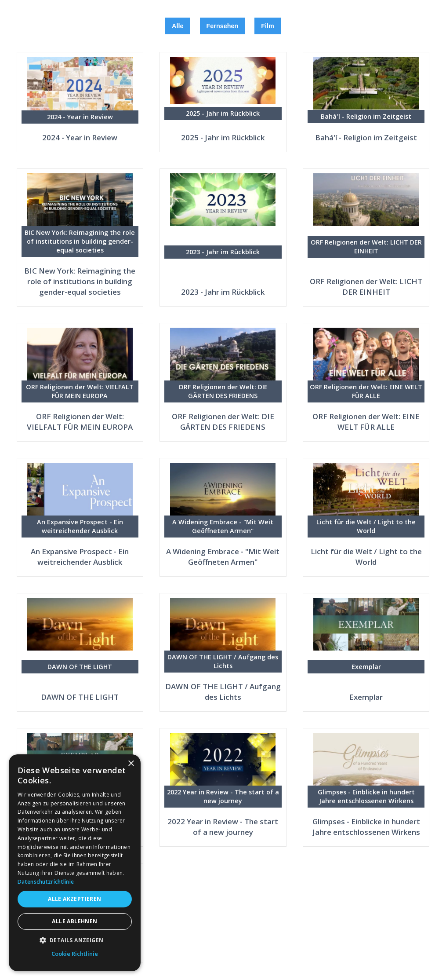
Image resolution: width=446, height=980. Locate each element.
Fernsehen (223, 26)
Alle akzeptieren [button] (74, 899)
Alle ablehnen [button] (74, 921)
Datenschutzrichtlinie (46, 882)
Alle (178, 26)
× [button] (131, 764)
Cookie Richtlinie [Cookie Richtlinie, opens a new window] (75, 954)
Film (268, 26)
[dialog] (75, 863)
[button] (75, 940)
